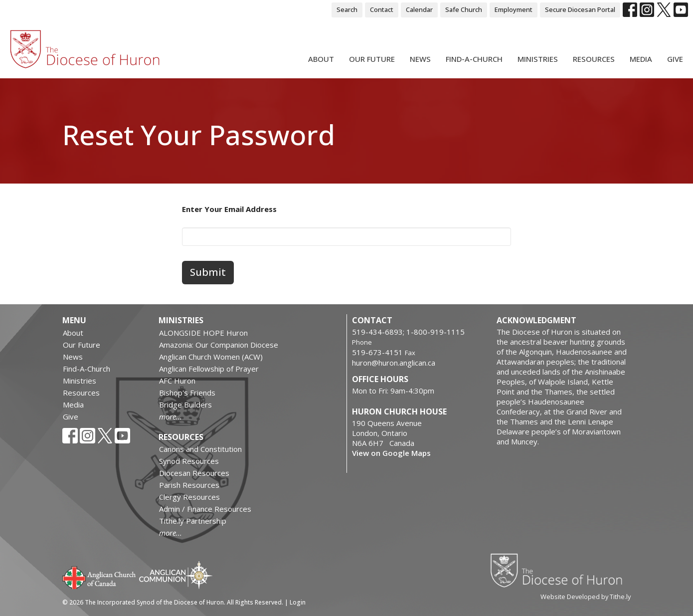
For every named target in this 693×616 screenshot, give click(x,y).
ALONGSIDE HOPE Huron (203, 333)
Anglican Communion (176, 575)
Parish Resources (189, 485)
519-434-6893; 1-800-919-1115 (408, 332)
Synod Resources (189, 461)
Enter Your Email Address (229, 209)
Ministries (538, 59)
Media (641, 59)
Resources (594, 59)
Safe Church (464, 9)
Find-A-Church (474, 59)
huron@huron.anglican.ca (394, 363)
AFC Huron (177, 381)
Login (298, 602)
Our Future (372, 59)
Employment (514, 9)
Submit (208, 272)
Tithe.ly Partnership (193, 521)
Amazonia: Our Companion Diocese (219, 345)
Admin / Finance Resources (205, 509)
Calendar (419, 9)
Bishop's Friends (187, 393)
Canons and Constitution (200, 449)
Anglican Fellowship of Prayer (209, 369)
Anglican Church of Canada (99, 577)
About (321, 59)
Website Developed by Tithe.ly (586, 597)
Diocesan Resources (194, 473)
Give (675, 59)
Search (347, 9)
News (420, 59)
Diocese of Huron (560, 570)
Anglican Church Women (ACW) (211, 357)
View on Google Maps (391, 453)
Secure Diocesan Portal (580, 9)
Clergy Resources (189, 497)
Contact (382, 9)
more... (171, 416)
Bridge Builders (185, 405)
